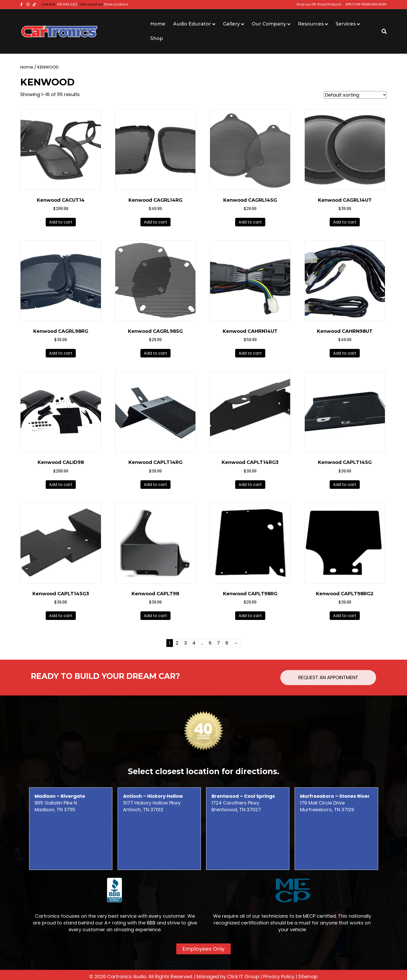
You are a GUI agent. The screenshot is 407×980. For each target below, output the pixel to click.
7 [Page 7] (218, 643)
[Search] (382, 31)
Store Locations (116, 4)
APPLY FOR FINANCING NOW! (366, 4)
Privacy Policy (279, 976)
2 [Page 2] (177, 643)
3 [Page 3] (185, 643)
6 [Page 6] (210, 643)
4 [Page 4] (194, 643)
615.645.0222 (67, 4)
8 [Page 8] (227, 643)
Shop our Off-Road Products (319, 4)
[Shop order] (355, 95)
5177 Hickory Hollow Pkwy (153, 799)
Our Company (269, 24)
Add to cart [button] (61, 222)
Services (346, 24)
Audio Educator (192, 24)
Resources (311, 24)
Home (158, 24)
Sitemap (308, 976)
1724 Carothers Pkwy (243, 799)
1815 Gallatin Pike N (60, 799)
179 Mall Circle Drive (335, 799)
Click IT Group (243, 976)
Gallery (231, 24)
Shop (157, 38)
